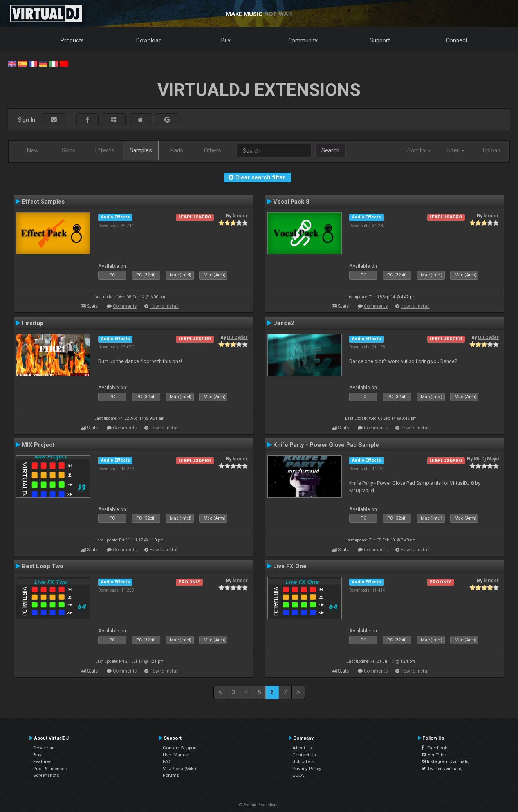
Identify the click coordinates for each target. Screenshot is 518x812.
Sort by (419, 150)
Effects (105, 150)
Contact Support (180, 748)
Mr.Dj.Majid (486, 459)
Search (330, 150)
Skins (69, 150)
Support (380, 40)
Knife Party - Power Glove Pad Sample (326, 445)
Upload (492, 150)
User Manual (176, 755)
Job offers (303, 761)
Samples (141, 150)
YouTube (434, 755)
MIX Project (38, 445)
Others (213, 150)
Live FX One (290, 566)
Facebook (434, 748)
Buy (226, 40)
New (33, 150)
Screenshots (46, 775)
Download (149, 40)
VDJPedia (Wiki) (180, 769)
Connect (457, 40)
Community (303, 40)
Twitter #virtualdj (442, 769)
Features (42, 761)
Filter (455, 150)
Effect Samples (43, 202)
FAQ (167, 761)
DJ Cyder (237, 337)
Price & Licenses (50, 769)
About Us (302, 748)
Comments (125, 306)
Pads (177, 150)
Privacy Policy (307, 769)
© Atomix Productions (259, 805)
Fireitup (33, 323)
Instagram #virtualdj (446, 761)
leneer (240, 216)
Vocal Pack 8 (291, 202)
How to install (164, 306)
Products (72, 40)
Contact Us (304, 755)
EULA (298, 775)
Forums (171, 775)
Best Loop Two (43, 566)
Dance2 (284, 323)
